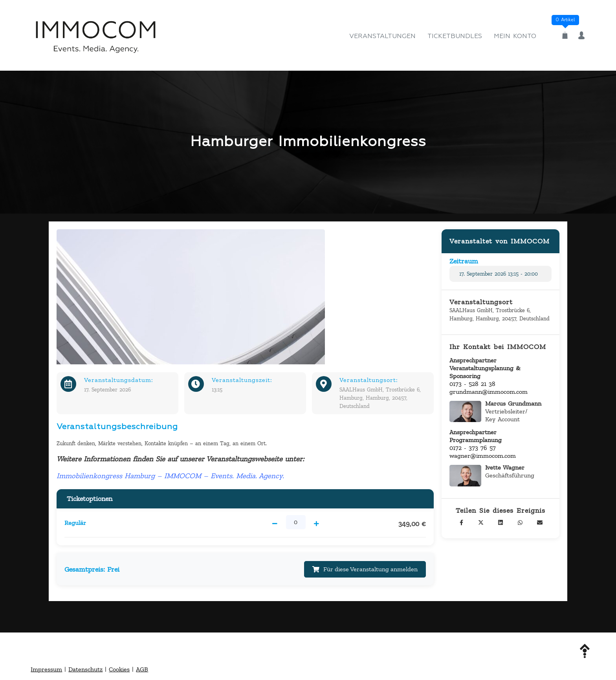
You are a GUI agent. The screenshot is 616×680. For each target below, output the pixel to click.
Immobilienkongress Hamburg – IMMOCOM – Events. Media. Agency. (170, 476)
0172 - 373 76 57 (473, 448)
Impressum (46, 670)
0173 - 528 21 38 (472, 384)
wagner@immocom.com (483, 456)
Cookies (119, 670)
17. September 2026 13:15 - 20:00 (499, 274)
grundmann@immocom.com (489, 392)
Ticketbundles (455, 37)
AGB (142, 670)
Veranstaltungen (382, 37)
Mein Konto (515, 37)
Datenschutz (85, 670)
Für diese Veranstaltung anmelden (365, 569)
